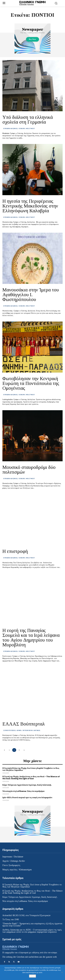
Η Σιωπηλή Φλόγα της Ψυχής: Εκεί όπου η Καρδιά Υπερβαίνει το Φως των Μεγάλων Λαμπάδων (31, 769)
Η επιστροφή (15, 551)
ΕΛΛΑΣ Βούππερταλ (24, 724)
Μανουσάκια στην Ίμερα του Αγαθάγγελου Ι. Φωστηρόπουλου (31, 295)
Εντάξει (32, 976)
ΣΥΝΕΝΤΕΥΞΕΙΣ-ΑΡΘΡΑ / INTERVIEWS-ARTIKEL (22, 730)
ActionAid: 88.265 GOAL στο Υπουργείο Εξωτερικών (26, 915)
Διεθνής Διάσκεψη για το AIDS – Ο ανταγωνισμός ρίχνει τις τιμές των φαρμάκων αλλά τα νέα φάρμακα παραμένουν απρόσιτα (32, 931)
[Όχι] (62, 972)
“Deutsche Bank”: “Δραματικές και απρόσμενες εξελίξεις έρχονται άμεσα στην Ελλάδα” (32, 925)
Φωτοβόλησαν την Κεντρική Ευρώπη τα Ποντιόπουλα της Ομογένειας (31, 383)
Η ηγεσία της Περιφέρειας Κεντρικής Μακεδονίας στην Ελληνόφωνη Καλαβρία (30, 206)
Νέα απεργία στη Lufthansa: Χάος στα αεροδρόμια (23, 791)
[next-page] (24, 750)
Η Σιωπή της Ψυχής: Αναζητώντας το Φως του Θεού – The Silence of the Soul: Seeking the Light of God (31, 778)
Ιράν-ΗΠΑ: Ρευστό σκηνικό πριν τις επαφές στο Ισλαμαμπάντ (27, 797)
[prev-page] (4, 750)
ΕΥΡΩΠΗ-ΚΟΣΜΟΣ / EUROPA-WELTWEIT (19, 129)
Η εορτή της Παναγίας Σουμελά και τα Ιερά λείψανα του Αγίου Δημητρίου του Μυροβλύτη (31, 638)
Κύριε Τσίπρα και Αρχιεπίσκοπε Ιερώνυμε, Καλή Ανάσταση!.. (27, 785)
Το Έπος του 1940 (11, 919)
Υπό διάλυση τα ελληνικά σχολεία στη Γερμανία (28, 120)
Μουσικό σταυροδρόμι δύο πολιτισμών (29, 470)
